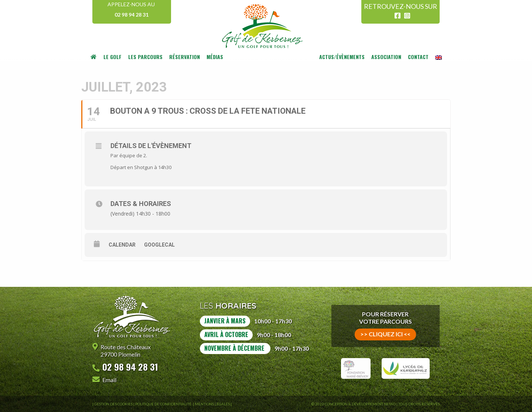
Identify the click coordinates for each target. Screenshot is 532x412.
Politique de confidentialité (164, 404)
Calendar (122, 245)
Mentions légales (212, 404)
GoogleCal (159, 245)
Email (109, 380)
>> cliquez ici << (385, 334)
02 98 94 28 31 (132, 15)
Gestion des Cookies (113, 404)
